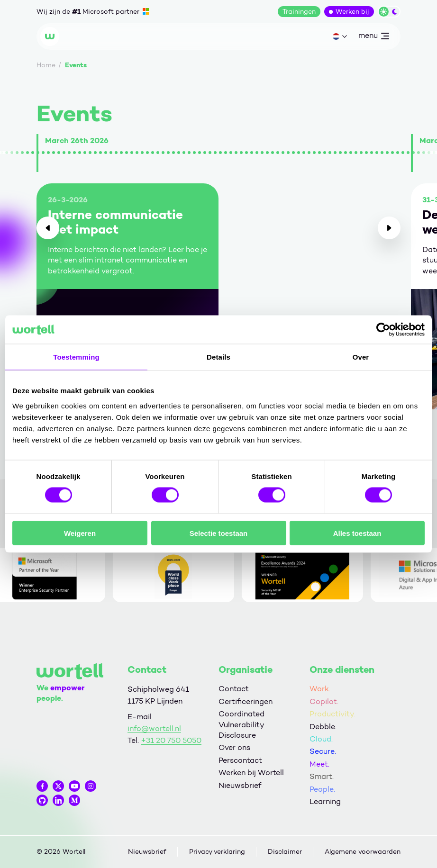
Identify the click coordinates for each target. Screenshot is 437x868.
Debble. (323, 727)
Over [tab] (361, 357)
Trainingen (299, 12)
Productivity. (332, 714)
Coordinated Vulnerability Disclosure (241, 724)
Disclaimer (285, 852)
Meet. (319, 764)
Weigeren (80, 533)
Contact (234, 689)
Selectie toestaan (219, 533)
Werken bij (352, 12)
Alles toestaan (357, 533)
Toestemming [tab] (76, 357)
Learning (325, 801)
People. (322, 789)
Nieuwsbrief (240, 785)
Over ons (234, 747)
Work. (320, 689)
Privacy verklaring (217, 852)
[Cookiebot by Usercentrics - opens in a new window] (383, 330)
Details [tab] (218, 357)
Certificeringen (246, 701)
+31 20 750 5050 (171, 740)
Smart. (322, 776)
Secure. (323, 751)
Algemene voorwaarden (363, 852)
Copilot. (324, 701)
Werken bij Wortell (251, 773)
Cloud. (321, 739)
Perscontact (240, 760)
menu (373, 37)
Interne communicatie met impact (115, 222)
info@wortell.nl (154, 728)
